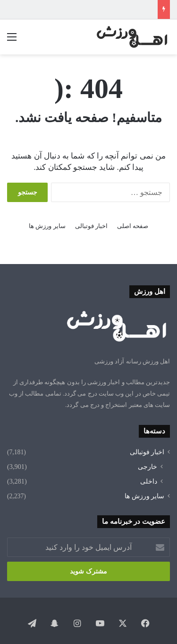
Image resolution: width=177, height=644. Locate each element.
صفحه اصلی (133, 226)
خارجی (147, 467)
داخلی (149, 481)
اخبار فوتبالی (91, 226)
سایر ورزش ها (47, 226)
